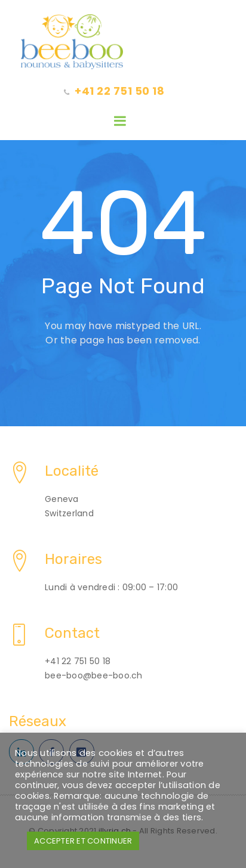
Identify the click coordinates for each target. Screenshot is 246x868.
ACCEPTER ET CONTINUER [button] (83, 841)
